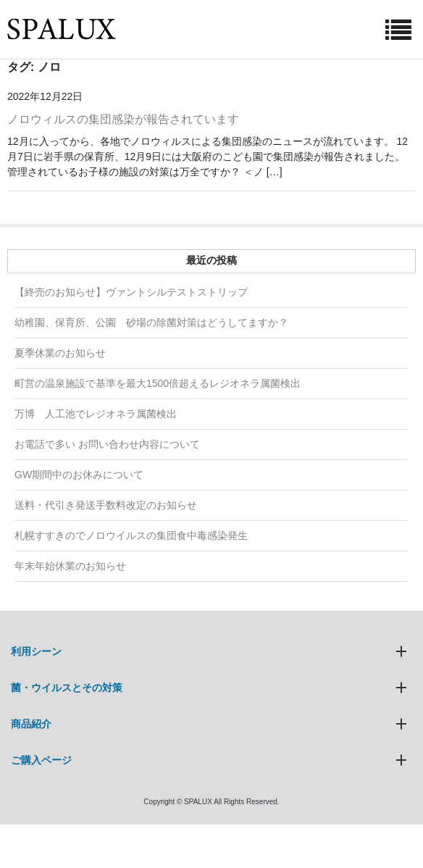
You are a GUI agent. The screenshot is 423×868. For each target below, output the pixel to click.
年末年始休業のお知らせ (70, 566)
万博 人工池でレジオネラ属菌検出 (96, 414)
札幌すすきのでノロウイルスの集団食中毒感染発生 (131, 535)
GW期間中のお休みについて (79, 475)
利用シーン (36, 651)
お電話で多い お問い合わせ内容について (107, 444)
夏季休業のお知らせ (60, 353)
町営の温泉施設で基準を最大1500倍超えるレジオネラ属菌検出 (158, 383)
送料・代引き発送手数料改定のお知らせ (106, 505)
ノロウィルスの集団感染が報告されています (123, 119)
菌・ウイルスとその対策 (67, 688)
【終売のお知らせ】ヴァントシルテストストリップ (131, 292)
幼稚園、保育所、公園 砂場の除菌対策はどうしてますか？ (151, 322)
